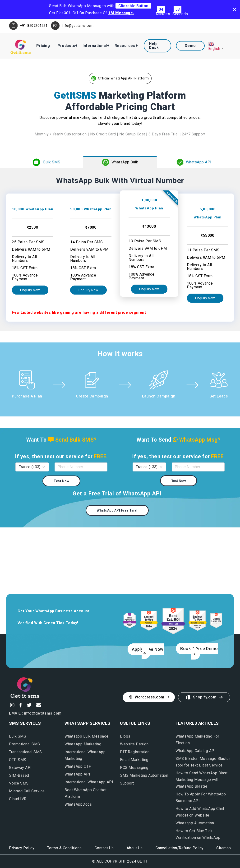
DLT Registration (135, 752)
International (95, 46)
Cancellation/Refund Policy (180, 848)
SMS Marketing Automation (144, 775)
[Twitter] (29, 705)
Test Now (61, 481)
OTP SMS (18, 760)
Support (127, 783)
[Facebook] (20, 705)
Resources (125, 46)
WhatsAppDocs (78, 804)
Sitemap (224, 848)
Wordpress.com (149, 697)
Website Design (134, 744)
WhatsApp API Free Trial (117, 510)
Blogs (125, 736)
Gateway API (20, 768)
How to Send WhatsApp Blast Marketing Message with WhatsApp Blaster (201, 780)
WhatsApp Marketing (83, 744)
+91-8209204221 (34, 26)
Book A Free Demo (199, 651)
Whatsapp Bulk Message (87, 736)
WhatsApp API (77, 774)
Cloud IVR (18, 799)
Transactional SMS (25, 752)
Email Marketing (134, 760)
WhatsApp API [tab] (194, 162)
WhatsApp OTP (78, 766)
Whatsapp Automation (195, 823)
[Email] (38, 705)
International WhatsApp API (89, 782)
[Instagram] (12, 705)
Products (66, 46)
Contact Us (104, 848)
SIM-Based (19, 775)
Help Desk (154, 46)
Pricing (43, 46)
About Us (135, 848)
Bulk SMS (18, 736)
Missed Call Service (27, 791)
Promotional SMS (25, 744)
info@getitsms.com (43, 713)
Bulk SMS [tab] (46, 162)
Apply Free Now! (148, 651)
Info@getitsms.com (78, 26)
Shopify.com (205, 697)
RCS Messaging (134, 768)
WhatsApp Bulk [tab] (120, 162)
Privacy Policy (22, 848)
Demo (190, 46)
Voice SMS (19, 783)
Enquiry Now (30, 290)
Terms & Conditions (65, 848)
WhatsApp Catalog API (196, 751)
